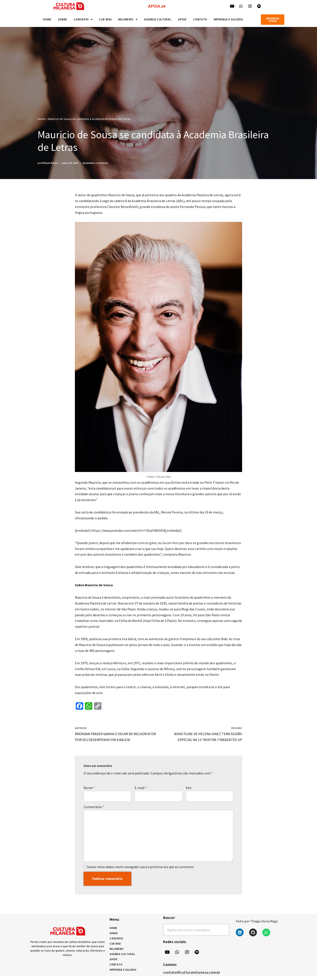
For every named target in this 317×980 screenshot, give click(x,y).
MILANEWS (128, 19)
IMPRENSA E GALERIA (228, 19)
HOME (47, 19)
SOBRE (62, 19)
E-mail (141, 790)
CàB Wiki (105, 19)
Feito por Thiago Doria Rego (257, 925)
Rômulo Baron (50, 163)
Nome (89, 790)
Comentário (94, 810)
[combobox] (196, 933)
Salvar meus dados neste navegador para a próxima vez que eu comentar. (141, 870)
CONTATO (200, 19)
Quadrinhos (89, 163)
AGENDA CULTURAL (158, 19)
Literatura (102, 163)
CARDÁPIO (83, 19)
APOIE (182, 19)
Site (189, 790)
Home (41, 119)
